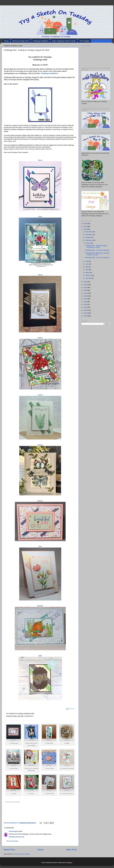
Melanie (40, 501)
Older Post (71, 850)
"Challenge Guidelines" (49, 73)
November (89, 235)
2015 (86, 305)
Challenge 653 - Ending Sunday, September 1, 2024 (96, 246)
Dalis (40, 656)
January (88, 278)
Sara (40, 546)
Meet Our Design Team (21, 41)
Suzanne (40, 606)
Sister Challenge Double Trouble (64, 41)
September (89, 240)
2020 (86, 290)
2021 (86, 287)
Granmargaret (14, 831)
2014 (86, 307)
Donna (40, 275)
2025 (86, 226)
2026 (86, 224)
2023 (86, 282)
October (88, 237)
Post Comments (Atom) (22, 854)
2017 (86, 299)
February (89, 275)
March (88, 273)
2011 (86, 316)
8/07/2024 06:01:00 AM (17, 837)
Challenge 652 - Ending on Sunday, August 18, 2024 (97, 254)
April (87, 270)
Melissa (40, 445)
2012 (86, 313)
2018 (86, 296)
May (87, 267)
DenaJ (40, 160)
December (89, 232)
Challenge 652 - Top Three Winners (97, 250)
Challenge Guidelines (41, 41)
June (87, 264)
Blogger (69, 863)
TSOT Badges (84, 41)
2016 (86, 302)
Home (6, 41)
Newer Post (9, 850)
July (87, 261)
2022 (86, 285)
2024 (86, 229)
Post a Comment (12, 841)
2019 (86, 293)
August (88, 243)
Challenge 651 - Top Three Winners (97, 258)
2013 (86, 310)
